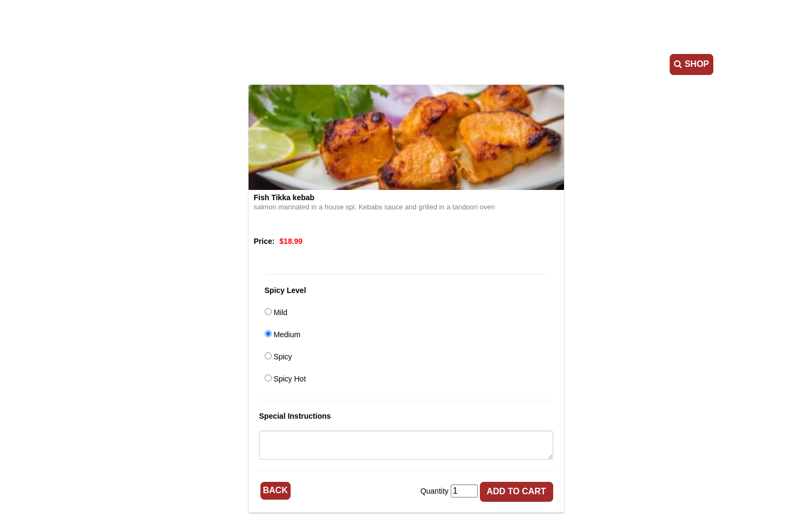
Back (276, 490)
